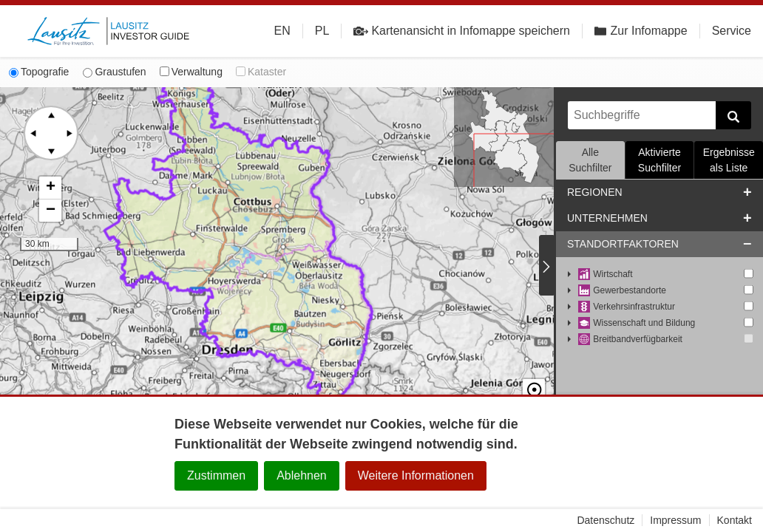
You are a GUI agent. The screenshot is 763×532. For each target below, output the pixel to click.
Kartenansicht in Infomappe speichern (462, 31)
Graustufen (114, 72)
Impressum (675, 520)
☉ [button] (534, 378)
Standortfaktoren (623, 244)
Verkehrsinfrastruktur (627, 307)
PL (322, 31)
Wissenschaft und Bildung (637, 323)
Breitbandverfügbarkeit (630, 340)
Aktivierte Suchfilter (659, 160)
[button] (50, 188)
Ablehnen (302, 475)
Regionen (595, 192)
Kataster (261, 72)
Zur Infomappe (641, 31)
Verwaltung (191, 72)
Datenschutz (606, 520)
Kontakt (735, 520)
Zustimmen (216, 475)
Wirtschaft (606, 274)
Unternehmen (607, 218)
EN (282, 31)
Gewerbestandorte (622, 291)
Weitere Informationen (416, 475)
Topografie (39, 72)
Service (732, 31)
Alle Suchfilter (590, 160)
